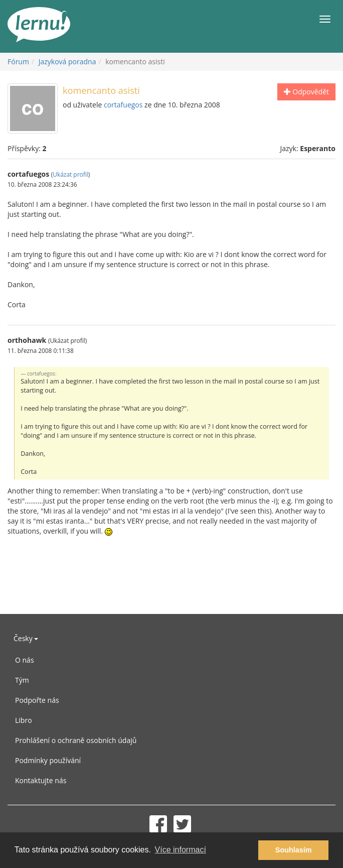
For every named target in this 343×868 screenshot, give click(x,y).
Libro (24, 720)
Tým (22, 680)
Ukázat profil (70, 174)
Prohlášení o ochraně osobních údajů (76, 740)
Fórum (18, 61)
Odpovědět (306, 92)
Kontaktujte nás (41, 780)
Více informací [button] (181, 850)
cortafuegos (123, 105)
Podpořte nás (37, 700)
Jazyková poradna (67, 61)
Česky (26, 638)
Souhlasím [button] (294, 850)
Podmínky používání (48, 760)
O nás (25, 660)
